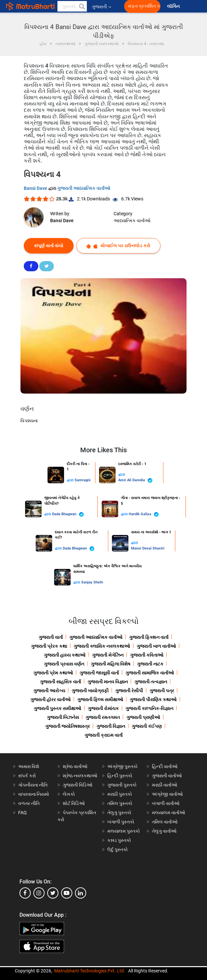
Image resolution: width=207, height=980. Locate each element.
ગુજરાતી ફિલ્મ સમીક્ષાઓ (100, 699)
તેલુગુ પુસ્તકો (119, 813)
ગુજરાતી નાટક (150, 664)
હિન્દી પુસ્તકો (120, 776)
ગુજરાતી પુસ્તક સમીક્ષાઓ (57, 708)
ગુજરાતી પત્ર (162, 691)
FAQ (22, 813)
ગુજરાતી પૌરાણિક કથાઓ (153, 699)
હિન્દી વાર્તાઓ (165, 766)
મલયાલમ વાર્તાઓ (169, 813)
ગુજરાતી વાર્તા (51, 637)
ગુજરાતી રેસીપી (129, 691)
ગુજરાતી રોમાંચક (103, 708)
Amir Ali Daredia (135, 480)
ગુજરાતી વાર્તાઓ (167, 776)
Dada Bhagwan (68, 514)
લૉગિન (174, 6)
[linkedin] (81, 893)
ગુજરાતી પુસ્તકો (122, 785)
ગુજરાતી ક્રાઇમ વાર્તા (103, 735)
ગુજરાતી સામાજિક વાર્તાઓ (150, 673)
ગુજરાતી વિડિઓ (78, 785)
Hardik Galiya (144, 514)
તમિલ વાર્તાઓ (165, 822)
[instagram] (39, 893)
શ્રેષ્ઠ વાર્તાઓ (75, 766)
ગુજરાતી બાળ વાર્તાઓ (156, 646)
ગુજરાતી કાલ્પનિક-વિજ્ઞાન (149, 708)
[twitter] (53, 893)
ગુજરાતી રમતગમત (103, 717)
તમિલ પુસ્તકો (120, 803)
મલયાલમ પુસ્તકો (124, 831)
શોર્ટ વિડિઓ (74, 803)
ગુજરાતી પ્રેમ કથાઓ (53, 673)
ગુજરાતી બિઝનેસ (63, 717)
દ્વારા (71, 480)
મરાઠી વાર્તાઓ (165, 785)
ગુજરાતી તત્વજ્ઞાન (151, 682)
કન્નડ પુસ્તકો (119, 840)
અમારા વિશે (29, 766)
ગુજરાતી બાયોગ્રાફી (90, 691)
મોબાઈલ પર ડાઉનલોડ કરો (118, 246)
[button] (82, 6)
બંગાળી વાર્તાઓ (166, 803)
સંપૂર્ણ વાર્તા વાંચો (49, 246)
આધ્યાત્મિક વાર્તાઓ (132, 221)
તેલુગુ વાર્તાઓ (164, 831)
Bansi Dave (36, 188)
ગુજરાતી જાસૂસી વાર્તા (99, 673)
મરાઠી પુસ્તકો (120, 794)
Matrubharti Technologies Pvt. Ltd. (90, 971)
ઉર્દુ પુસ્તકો (118, 849)
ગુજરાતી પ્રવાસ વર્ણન (64, 664)
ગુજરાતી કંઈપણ (147, 726)
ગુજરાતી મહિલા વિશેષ (111, 664)
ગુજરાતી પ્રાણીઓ (143, 717)
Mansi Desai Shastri (148, 548)
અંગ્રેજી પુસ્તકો (122, 766)
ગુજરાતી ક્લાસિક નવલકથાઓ (102, 646)
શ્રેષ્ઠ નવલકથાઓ (80, 776)
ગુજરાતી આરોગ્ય (49, 691)
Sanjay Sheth (92, 582)
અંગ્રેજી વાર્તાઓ (167, 794)
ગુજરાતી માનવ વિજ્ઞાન (108, 682)
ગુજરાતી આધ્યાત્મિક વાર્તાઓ (84, 188)
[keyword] (72, 6)
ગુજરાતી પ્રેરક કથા (49, 646)
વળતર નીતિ (29, 803)
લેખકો (69, 794)
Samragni (83, 480)
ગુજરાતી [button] (102, 7)
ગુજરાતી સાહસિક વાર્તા (60, 682)
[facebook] (25, 893)
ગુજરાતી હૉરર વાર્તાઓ (51, 699)
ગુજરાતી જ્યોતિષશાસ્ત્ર (68, 726)
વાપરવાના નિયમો (34, 794)
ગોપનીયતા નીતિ (33, 785)
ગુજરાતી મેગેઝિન (108, 655)
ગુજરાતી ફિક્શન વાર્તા (149, 637)
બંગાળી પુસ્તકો (121, 822)
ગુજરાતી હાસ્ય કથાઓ (65, 655)
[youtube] (67, 893)
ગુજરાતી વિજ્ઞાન (111, 726)
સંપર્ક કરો (27, 776)
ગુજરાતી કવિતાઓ (147, 655)
